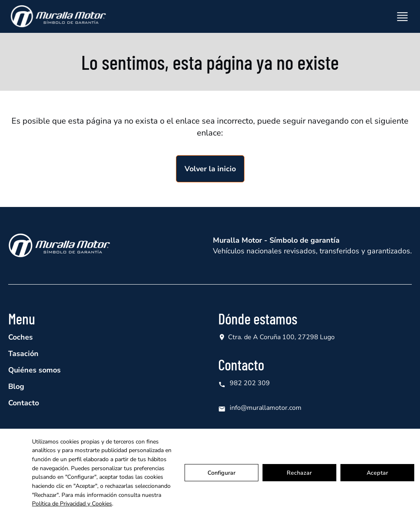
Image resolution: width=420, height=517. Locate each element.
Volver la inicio (210, 169)
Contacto (24, 403)
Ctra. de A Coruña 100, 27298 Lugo (281, 337)
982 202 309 (244, 383)
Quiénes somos (34, 370)
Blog (16, 386)
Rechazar (299, 473)
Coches (21, 337)
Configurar (221, 473)
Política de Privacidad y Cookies (72, 504)
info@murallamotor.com (260, 408)
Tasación (23, 354)
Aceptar (377, 473)
